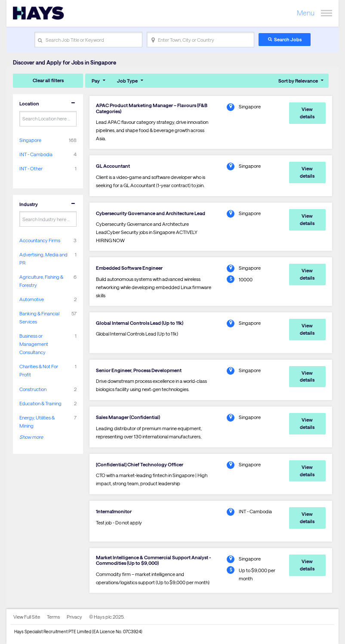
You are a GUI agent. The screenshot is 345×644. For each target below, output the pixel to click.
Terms (53, 617)
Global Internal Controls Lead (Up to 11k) (140, 323)
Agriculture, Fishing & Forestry (41, 281)
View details (307, 113)
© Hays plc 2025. (107, 617)
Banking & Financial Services (39, 317)
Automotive (32, 299)
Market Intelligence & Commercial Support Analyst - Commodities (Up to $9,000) (154, 560)
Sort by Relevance (298, 81)
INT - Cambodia (36, 154)
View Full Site (27, 617)
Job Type (127, 81)
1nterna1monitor (114, 511)
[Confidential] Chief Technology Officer (140, 464)
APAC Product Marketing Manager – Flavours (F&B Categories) (152, 108)
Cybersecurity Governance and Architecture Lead (151, 213)
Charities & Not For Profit (39, 370)
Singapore (30, 140)
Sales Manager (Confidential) (128, 417)
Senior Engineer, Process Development (139, 370)
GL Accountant (113, 166)
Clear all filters (48, 80)
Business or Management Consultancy (34, 344)
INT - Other (31, 168)
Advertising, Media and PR (43, 259)
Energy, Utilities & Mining (37, 422)
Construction (33, 389)
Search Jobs (288, 39)
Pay (96, 81)
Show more (31, 437)
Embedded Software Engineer (129, 268)
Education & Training (40, 403)
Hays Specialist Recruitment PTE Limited (53, 632)
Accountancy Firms (40, 240)
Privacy (74, 617)
